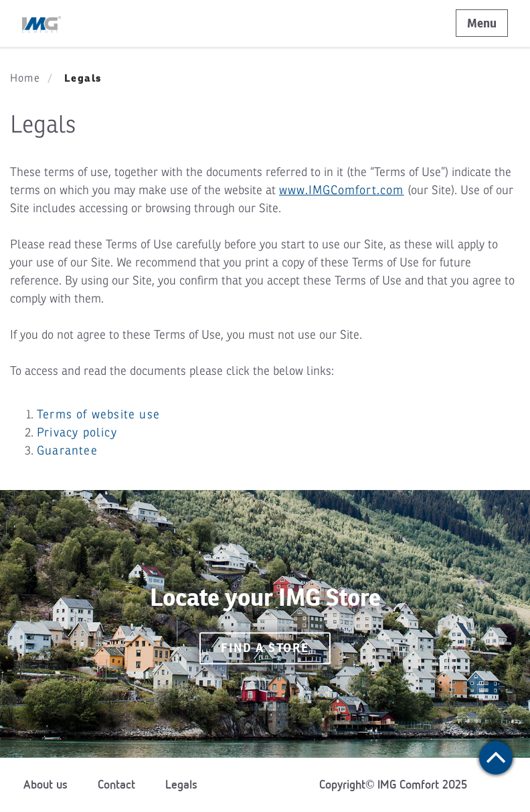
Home (25, 78)
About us (46, 785)
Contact (116, 785)
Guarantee (67, 451)
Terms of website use (98, 414)
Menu (482, 23)
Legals (181, 785)
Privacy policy (77, 432)
